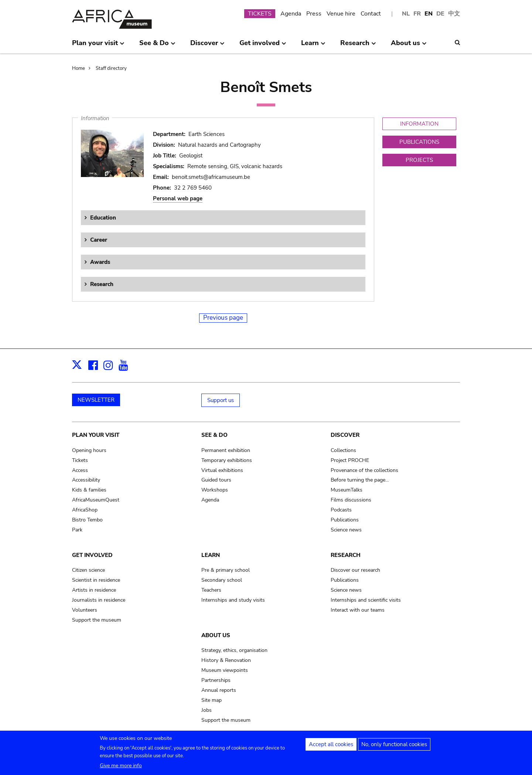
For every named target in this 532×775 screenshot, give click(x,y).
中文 (454, 14)
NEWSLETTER (96, 400)
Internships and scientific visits (366, 600)
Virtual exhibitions (222, 470)
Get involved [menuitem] (263, 46)
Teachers (211, 590)
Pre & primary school (226, 570)
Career (99, 240)
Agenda (291, 14)
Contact (371, 14)
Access (80, 470)
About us (216, 635)
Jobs (207, 710)
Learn (211, 555)
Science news (346, 530)
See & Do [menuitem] (157, 46)
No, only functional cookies (394, 748)
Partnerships (216, 680)
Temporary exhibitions (227, 460)
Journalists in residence (99, 600)
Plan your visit (96, 435)
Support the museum (97, 620)
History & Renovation (226, 660)
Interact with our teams (358, 610)
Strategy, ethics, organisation (234, 650)
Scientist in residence (96, 580)
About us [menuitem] (409, 46)
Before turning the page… (360, 480)
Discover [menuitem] (207, 46)
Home (79, 68)
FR (417, 14)
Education (103, 218)
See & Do (214, 435)
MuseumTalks (347, 490)
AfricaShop (85, 510)
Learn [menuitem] (313, 46)
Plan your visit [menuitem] (98, 46)
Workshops (215, 490)
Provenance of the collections (364, 470)
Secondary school (222, 580)
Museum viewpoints (225, 670)
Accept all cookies (331, 748)
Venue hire (341, 14)
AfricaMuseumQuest (96, 500)
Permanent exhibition (226, 450)
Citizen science (88, 570)
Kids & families (89, 490)
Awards (100, 262)
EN (429, 14)
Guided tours (216, 480)
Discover (345, 435)
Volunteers (85, 610)
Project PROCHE (350, 460)
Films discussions (351, 500)
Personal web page (178, 198)
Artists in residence (94, 590)
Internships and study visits (233, 600)
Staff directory (111, 68)
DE (440, 14)
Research (102, 284)
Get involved (92, 555)
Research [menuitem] (358, 46)
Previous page (223, 318)
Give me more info (121, 769)
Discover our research (355, 570)
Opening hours (89, 450)
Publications (345, 520)
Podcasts (341, 510)
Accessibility (86, 480)
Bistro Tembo (87, 520)
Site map (212, 700)
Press (314, 14)
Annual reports (219, 690)
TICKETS (260, 14)
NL (406, 14)
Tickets (80, 460)
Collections (343, 450)
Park (77, 530)
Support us (221, 400)
